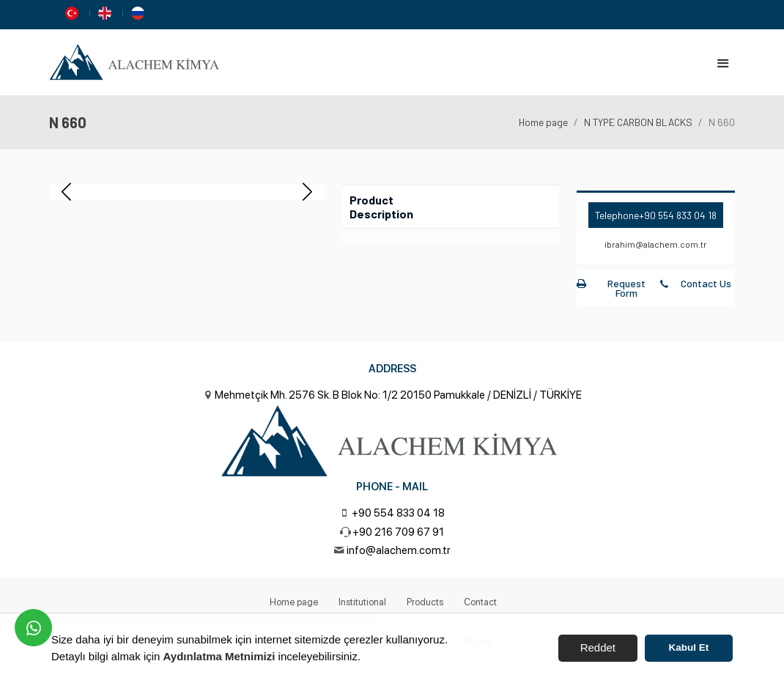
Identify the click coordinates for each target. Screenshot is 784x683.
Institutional (362, 602)
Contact (480, 602)
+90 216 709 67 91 (398, 532)
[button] (307, 192)
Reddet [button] (598, 647)
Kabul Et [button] (689, 647)
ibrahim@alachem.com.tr (656, 244)
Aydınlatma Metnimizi (219, 656)
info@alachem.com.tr (399, 550)
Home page (543, 122)
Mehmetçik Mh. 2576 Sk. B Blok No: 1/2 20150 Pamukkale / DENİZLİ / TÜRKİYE (398, 395)
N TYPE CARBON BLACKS (638, 122)
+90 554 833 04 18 (678, 215)
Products (425, 602)
